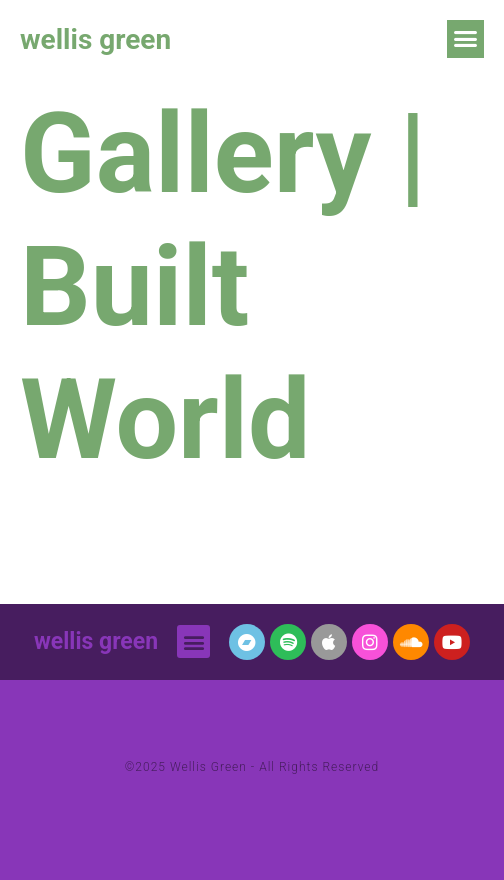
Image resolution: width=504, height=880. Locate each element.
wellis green (95, 39)
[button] (466, 39)
